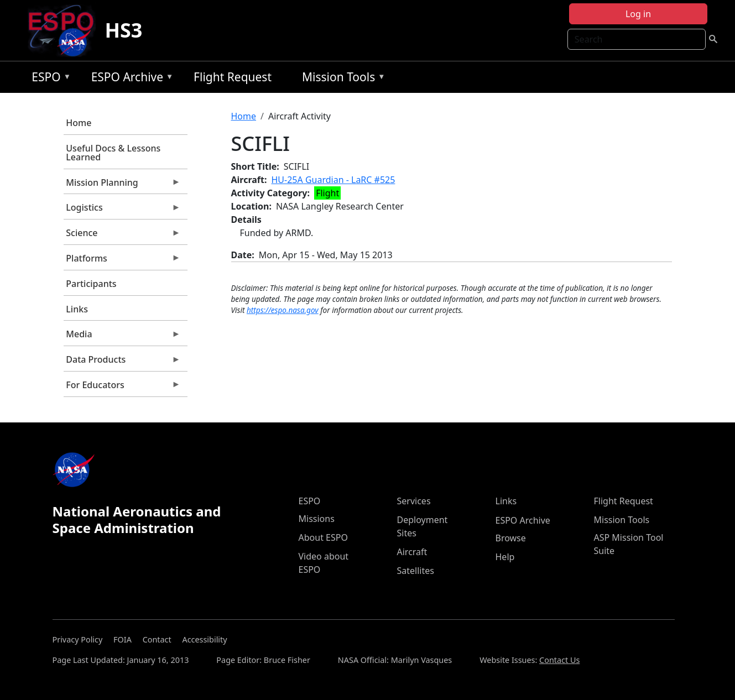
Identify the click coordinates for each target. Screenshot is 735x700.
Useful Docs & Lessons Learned (113, 153)
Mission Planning (122, 185)
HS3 (123, 30)
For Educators (122, 388)
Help (505, 557)
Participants (91, 284)
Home (79, 123)
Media (122, 337)
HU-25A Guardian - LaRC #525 (333, 180)
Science (122, 236)
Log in (638, 14)
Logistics (122, 210)
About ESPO (323, 537)
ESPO (48, 79)
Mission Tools (341, 79)
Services (414, 501)
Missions (317, 519)
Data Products (122, 362)
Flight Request (233, 77)
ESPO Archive (130, 79)
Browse (511, 538)
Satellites (416, 571)
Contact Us (559, 660)
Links (77, 309)
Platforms (122, 261)
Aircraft (412, 552)
